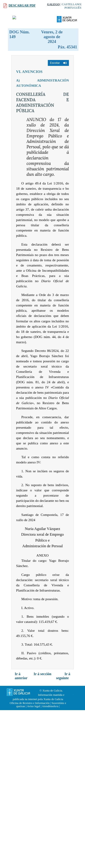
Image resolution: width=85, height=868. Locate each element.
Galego (53, 4)
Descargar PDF (22, 6)
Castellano (71, 4)
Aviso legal (34, 706)
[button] (58, 63)
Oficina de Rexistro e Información (30, 703)
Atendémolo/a (50, 706)
